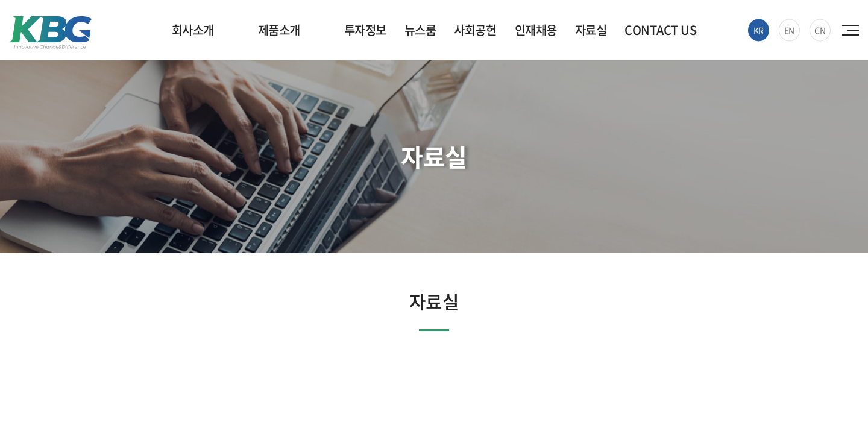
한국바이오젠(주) (50, 33)
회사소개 (193, 30)
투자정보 (365, 30)
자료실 (591, 30)
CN (820, 30)
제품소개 (279, 30)
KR (759, 30)
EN (789, 30)
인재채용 (536, 30)
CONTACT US (660, 30)
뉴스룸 (420, 30)
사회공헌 (475, 30)
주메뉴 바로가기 (0, 0)
